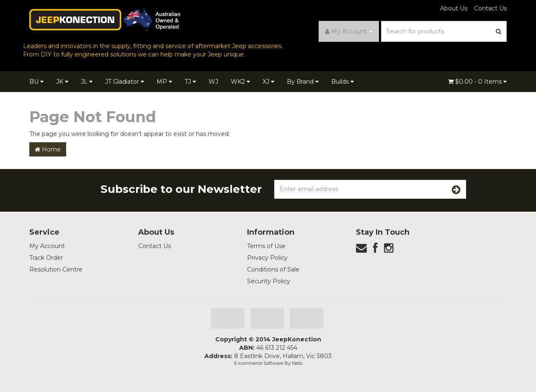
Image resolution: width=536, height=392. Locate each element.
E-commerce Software (259, 363)
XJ (268, 82)
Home (48, 149)
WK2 (240, 82)
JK (62, 82)
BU (36, 82)
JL (87, 82)
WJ (213, 82)
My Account (47, 246)
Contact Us (490, 8)
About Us (454, 8)
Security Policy (269, 281)
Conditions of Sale (273, 269)
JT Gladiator (125, 82)
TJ (190, 82)
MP (164, 82)
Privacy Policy (267, 258)
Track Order (46, 258)
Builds (343, 82)
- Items (477, 82)
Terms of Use (266, 246)
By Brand (303, 82)
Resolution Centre (56, 269)
